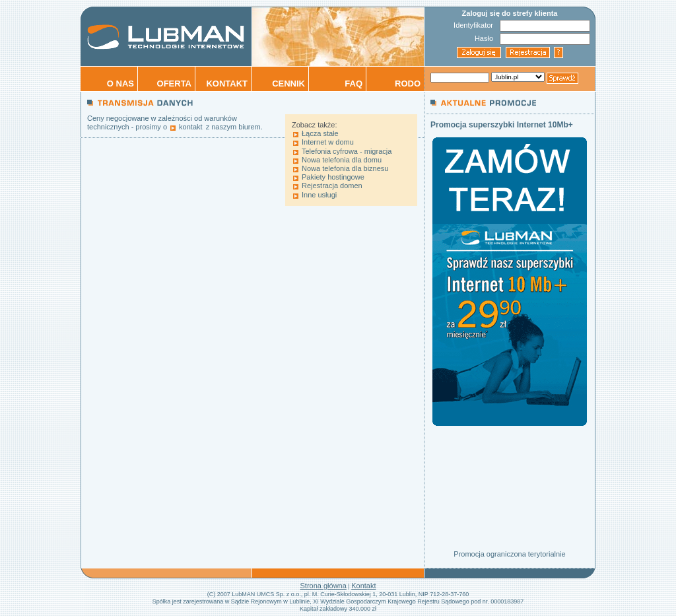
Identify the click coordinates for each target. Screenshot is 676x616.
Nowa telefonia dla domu (342, 160)
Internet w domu (328, 142)
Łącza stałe (320, 133)
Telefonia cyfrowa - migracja (347, 151)
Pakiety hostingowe (333, 177)
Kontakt (363, 586)
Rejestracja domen (332, 186)
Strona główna (323, 586)
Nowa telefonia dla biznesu (345, 168)
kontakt (190, 127)
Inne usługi (319, 195)
